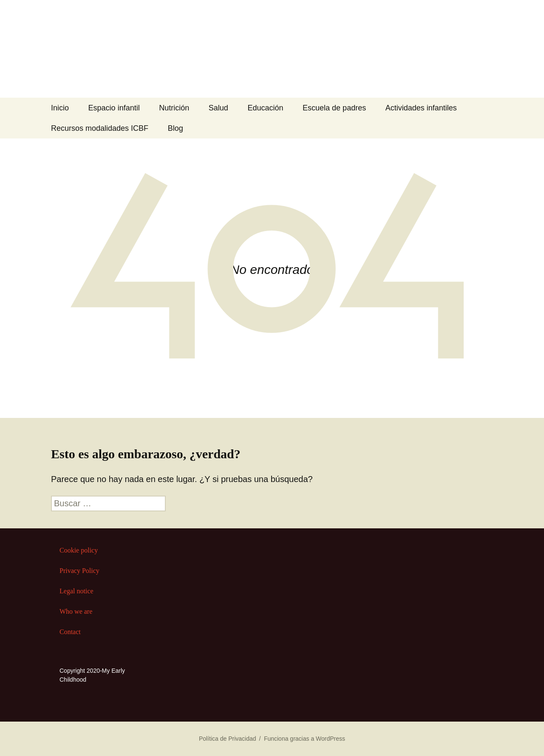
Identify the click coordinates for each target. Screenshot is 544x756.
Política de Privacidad (228, 739)
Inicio (60, 108)
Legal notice (76, 591)
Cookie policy (79, 550)
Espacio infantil (114, 108)
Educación (265, 108)
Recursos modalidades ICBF (100, 128)
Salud (218, 108)
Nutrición (174, 108)
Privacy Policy (79, 571)
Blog (176, 128)
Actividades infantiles (421, 108)
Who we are (76, 611)
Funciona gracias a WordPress (305, 739)
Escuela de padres (334, 108)
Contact (70, 632)
